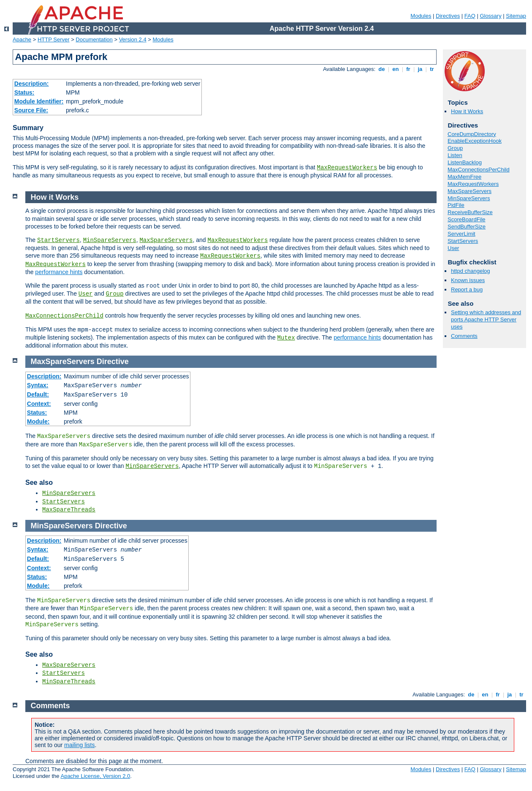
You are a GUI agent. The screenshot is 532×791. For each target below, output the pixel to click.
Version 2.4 (133, 39)
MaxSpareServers (470, 191)
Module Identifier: (39, 101)
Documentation (94, 39)
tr (432, 69)
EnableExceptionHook (475, 141)
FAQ (470, 16)
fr (408, 69)
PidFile (456, 205)
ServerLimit (461, 234)
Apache (22, 39)
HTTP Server (54, 39)
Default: (38, 394)
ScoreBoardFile (467, 219)
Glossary (490, 16)
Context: (39, 404)
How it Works (467, 111)
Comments (464, 336)
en (396, 69)
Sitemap (516, 16)
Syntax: (38, 385)
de (382, 69)
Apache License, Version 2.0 (95, 776)
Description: (32, 84)
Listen (455, 155)
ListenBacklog (465, 162)
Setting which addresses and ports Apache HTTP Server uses (486, 319)
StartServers (463, 241)
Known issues (468, 280)
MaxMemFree (464, 177)
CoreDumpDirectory (472, 134)
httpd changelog (471, 271)
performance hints (59, 272)
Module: (38, 421)
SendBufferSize (467, 227)
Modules (421, 16)
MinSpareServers (469, 198)
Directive (113, 362)
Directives (448, 16)
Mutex (286, 338)
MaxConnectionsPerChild (479, 170)
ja (420, 69)
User (453, 248)
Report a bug (467, 289)
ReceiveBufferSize (470, 212)
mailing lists (79, 745)
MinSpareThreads (69, 682)
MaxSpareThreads (69, 510)
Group (455, 148)
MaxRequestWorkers (347, 168)
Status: (24, 92)
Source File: (31, 110)
